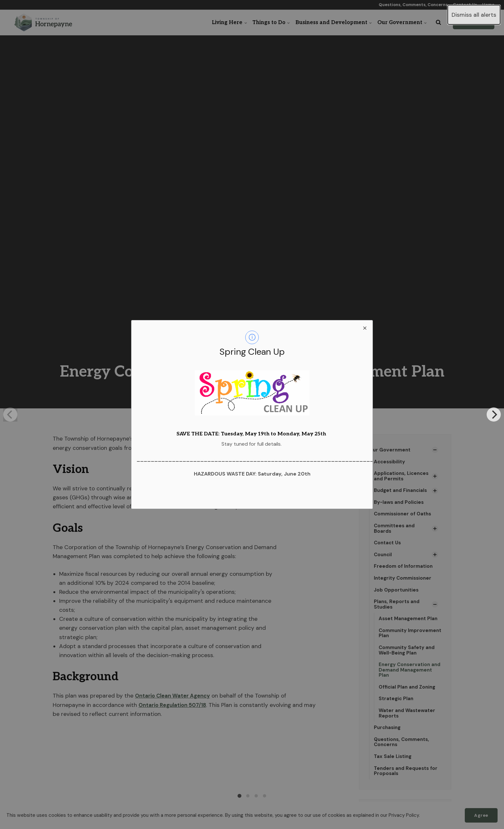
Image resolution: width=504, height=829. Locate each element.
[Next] (494, 415)
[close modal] (365, 328)
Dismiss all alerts (474, 15)
